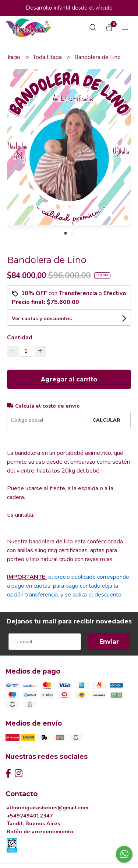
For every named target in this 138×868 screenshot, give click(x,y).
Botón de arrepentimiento (40, 831)
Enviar (109, 642)
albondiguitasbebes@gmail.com (47, 808)
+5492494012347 (30, 816)
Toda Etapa (48, 57)
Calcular (106, 420)
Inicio (15, 57)
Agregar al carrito (69, 379)
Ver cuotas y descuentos (42, 319)
